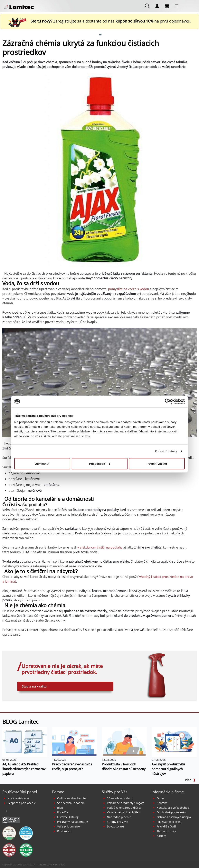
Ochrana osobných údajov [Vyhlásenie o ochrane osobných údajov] (174, 817)
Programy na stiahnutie (73, 822)
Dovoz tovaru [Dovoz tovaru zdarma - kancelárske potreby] (115, 826)
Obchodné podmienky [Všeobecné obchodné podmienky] (171, 812)
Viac (190, 780)
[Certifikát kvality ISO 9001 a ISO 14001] (9, 850)
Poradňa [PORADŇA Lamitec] (63, 812)
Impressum (45, 864)
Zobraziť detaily (166, 451)
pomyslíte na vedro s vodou (129, 289)
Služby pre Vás (115, 792)
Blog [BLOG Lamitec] (60, 808)
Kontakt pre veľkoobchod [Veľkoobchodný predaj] (173, 808)
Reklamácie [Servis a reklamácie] (65, 831)
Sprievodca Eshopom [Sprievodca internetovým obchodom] (71, 803)
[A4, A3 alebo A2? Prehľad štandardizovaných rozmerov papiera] (25, 742)
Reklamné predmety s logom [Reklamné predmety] (126, 803)
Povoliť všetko (157, 463)
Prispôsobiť (100, 463)
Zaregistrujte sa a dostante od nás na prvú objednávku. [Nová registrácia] (99, 21)
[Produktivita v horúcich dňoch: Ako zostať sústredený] (124, 742)
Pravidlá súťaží (166, 826)
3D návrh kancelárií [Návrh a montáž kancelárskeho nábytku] (120, 798)
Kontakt (162, 803)
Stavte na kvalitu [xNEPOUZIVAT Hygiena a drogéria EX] (36, 686)
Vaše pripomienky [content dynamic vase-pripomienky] (69, 826)
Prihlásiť (60, 864)
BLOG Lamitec (20, 722)
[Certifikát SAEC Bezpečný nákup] (11, 820)
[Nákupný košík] (167, 6)
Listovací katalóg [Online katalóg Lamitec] (68, 817)
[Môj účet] (157, 6)
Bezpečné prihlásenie (22, 803)
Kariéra (161, 836)
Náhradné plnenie (119, 817)
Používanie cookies (169, 822)
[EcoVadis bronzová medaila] (9, 833)
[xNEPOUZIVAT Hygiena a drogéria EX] (156, 676)
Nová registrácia (18, 798)
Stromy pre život (118, 822)
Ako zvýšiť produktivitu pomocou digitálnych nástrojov (168, 769)
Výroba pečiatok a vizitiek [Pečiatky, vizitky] (123, 812)
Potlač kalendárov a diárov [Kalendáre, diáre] (124, 808)
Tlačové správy (166, 831)
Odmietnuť (42, 463)
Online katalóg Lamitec (72, 798)
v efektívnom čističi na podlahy (100, 547)
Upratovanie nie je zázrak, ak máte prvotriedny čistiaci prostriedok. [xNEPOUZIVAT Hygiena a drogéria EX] (62, 669)
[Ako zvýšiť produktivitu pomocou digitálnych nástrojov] (174, 742)
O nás (161, 798)
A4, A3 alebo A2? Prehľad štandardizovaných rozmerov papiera (24, 769)
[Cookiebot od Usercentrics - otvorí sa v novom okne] (168, 402)
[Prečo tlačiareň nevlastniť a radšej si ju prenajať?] (75, 742)
